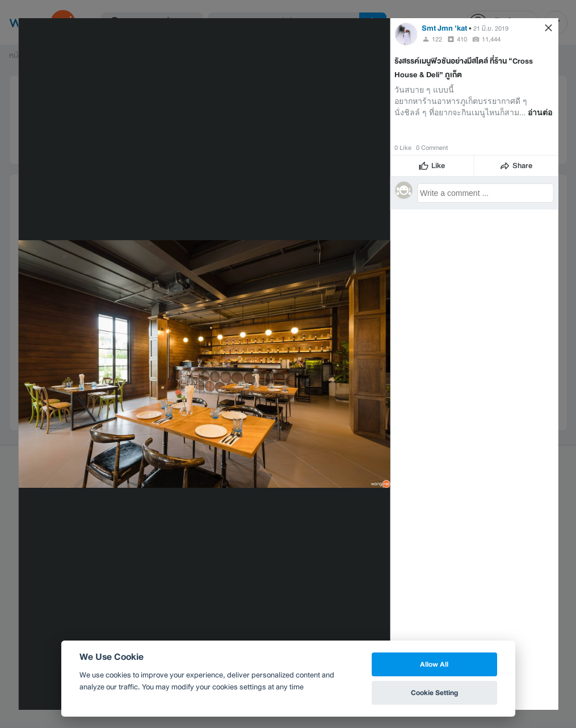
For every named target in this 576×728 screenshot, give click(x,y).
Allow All (434, 664)
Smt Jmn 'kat (444, 28)
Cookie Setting (434, 693)
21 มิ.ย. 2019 (491, 28)
